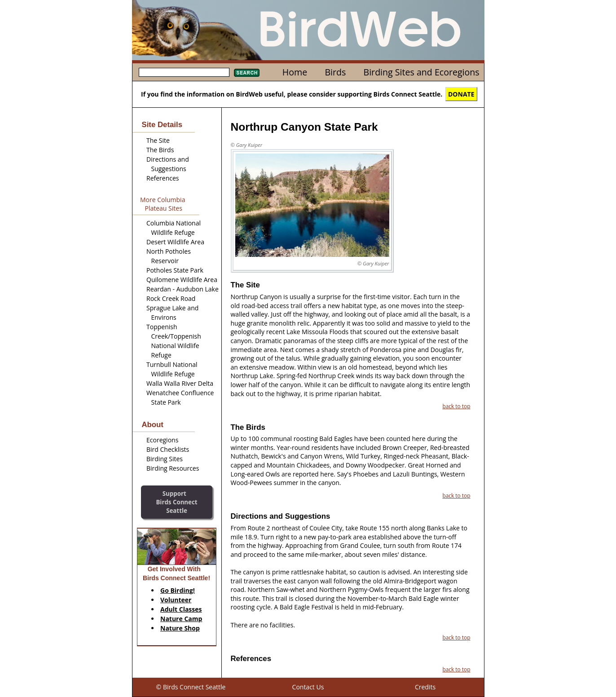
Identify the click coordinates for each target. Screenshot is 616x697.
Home (295, 72)
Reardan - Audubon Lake (183, 289)
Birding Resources (173, 468)
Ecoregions (162, 440)
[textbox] (184, 72)
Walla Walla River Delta (180, 383)
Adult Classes (181, 609)
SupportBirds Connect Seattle (176, 502)
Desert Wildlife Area (175, 242)
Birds (335, 72)
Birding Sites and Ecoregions (422, 72)
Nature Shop (180, 628)
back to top (456, 406)
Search (247, 73)
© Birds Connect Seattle (191, 687)
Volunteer (176, 600)
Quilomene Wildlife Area (182, 280)
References (163, 178)
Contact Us (308, 687)
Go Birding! (178, 590)
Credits (425, 687)
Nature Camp (181, 619)
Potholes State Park (175, 270)
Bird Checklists (168, 449)
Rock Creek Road (171, 298)
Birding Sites (165, 459)
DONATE (461, 94)
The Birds (160, 150)
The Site (158, 140)
